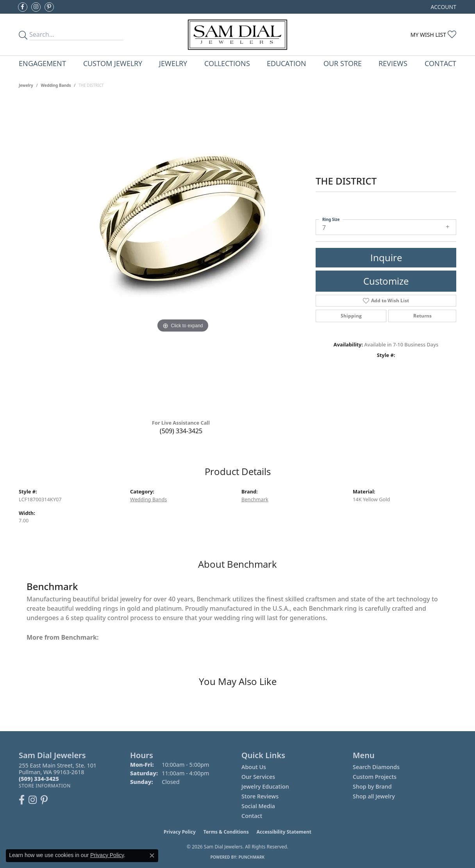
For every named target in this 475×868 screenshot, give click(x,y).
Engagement (42, 63)
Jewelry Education (265, 786)
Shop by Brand (372, 786)
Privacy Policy (180, 832)
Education (287, 63)
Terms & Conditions (226, 832)
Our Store (343, 63)
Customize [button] (386, 281)
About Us (254, 767)
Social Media (258, 806)
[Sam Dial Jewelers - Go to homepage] (238, 35)
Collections (227, 63)
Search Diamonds (376, 767)
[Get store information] (45, 786)
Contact (440, 63)
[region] (183, 256)
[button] (443, 7)
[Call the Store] (39, 779)
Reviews (393, 63)
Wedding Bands (56, 85)
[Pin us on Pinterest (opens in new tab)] (49, 7)
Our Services (258, 777)
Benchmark (255, 499)
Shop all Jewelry (374, 796)
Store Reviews (260, 796)
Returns (422, 316)
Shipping (351, 316)
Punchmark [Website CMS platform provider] (252, 857)
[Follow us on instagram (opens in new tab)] (36, 7)
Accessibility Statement (284, 832)
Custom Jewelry (113, 63)
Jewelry (173, 63)
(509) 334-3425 (181, 431)
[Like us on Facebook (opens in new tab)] (23, 7)
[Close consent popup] (152, 855)
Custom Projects (375, 777)
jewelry (26, 85)
